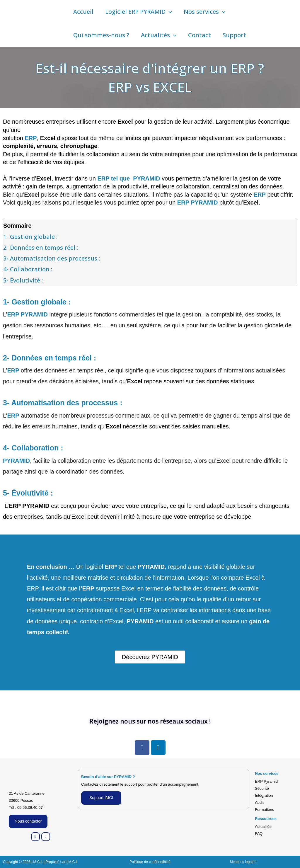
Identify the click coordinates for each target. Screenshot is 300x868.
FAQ (259, 834)
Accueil (83, 12)
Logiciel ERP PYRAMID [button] (139, 12)
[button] (169, 12)
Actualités (263, 827)
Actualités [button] (159, 35)
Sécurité (262, 788)
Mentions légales (243, 862)
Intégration (264, 795)
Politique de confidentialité (150, 862)
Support (234, 35)
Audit (259, 803)
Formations (264, 810)
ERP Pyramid (266, 781)
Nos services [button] (204, 12)
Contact (200, 35)
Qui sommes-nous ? (101, 35)
